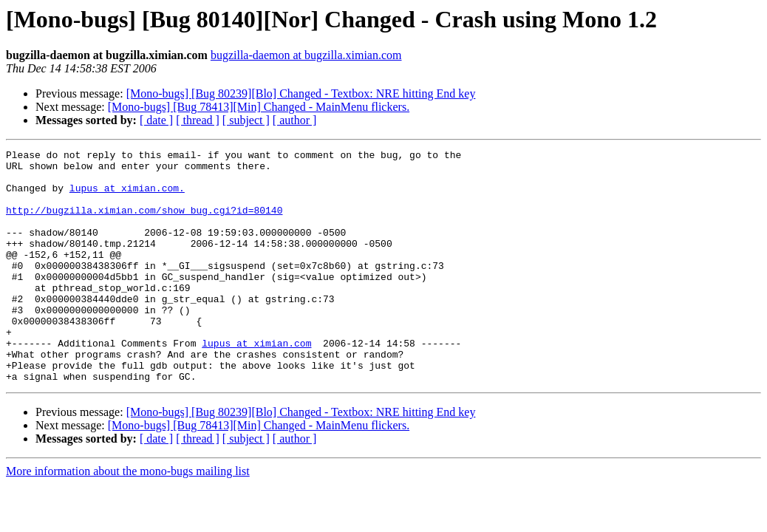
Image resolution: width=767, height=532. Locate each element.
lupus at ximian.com (256, 383)
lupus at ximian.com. (127, 197)
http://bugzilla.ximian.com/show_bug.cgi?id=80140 (144, 223)
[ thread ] (198, 120)
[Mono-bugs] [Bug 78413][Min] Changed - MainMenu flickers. (259, 107)
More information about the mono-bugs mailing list (128, 518)
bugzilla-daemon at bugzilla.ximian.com (306, 55)
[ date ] (156, 120)
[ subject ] (246, 120)
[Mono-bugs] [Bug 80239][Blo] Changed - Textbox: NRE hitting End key (301, 93)
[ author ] (295, 120)
